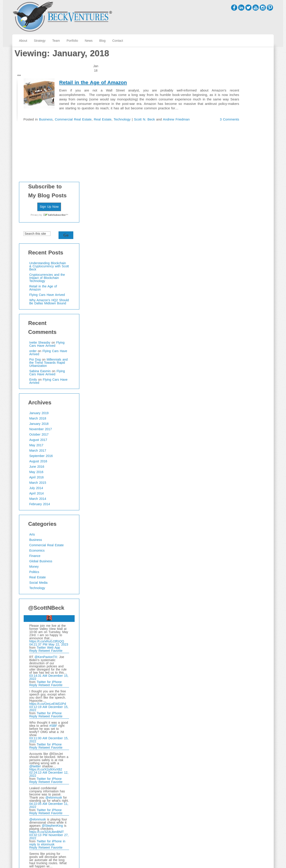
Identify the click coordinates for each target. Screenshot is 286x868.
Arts (224, 400)
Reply (226, 516)
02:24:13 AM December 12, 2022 (241, 639)
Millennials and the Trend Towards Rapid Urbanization (241, 228)
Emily (225, 245)
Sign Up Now (241, 72)
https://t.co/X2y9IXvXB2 (238, 635)
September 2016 (233, 321)
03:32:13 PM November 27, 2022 (241, 702)
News (89, 41)
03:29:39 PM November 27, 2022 (241, 739)
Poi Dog (227, 225)
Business (64, 114)
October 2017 (231, 300)
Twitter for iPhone (241, 547)
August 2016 (230, 327)
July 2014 (228, 353)
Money (226, 432)
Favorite (249, 516)
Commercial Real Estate (92, 114)
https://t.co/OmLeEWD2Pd (240, 569)
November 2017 (233, 295)
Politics (226, 437)
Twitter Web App (241, 513)
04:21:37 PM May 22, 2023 (241, 510)
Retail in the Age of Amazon (123, 68)
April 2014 (229, 359)
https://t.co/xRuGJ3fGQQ (239, 507)
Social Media (231, 448)
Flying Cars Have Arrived (239, 160)
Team (56, 41)
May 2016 (228, 337)
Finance (227, 421)
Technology (143, 114)
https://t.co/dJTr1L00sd (237, 735)
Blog (102, 41)
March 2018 (230, 284)
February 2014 (232, 370)
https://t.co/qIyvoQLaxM (238, 760)
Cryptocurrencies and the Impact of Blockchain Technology (239, 143)
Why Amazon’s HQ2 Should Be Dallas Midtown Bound (241, 167)
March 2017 (230, 316)
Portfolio (72, 41)
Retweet (237, 516)
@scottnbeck (225, 807)
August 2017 (230, 305)
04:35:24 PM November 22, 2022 (241, 764)
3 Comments (190, 130)
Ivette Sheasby (232, 208)
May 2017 (228, 311)
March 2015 (230, 348)
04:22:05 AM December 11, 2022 (241, 671)
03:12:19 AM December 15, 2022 (241, 574)
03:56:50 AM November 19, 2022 (241, 789)
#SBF (245, 591)
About (23, 41)
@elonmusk (246, 663)
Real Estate (123, 114)
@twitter (227, 631)
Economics (229, 416)
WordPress (266, 861)
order (225, 216)
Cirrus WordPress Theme (256, 857)
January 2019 (231, 278)
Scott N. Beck (168, 114)
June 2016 (229, 332)
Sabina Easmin (232, 237)
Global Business (233, 427)
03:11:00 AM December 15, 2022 (241, 605)
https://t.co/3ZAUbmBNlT (239, 697)
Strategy (40, 41)
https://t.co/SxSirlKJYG (237, 785)
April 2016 (229, 343)
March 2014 (230, 364)
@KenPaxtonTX (238, 522)
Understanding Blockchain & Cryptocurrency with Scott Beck (241, 132)
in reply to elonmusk (239, 708)
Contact (118, 41)
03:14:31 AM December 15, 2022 (241, 542)
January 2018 (231, 289)
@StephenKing (244, 691)
